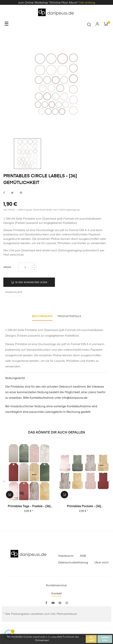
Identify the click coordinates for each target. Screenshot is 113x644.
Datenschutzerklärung (73, 562)
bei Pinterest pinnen (21, 193)
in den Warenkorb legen (29, 282)
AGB (83, 555)
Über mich (101, 562)
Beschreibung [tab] (42, 316)
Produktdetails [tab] (70, 316)
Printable (19, 230)
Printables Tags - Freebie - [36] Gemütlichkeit (29, 506)
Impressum (66, 555)
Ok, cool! (91, 639)
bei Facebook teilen (4, 193)
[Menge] (25, 267)
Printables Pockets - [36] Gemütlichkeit (84, 506)
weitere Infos (105, 639)
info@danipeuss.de (75, 397)
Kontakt (57, 593)
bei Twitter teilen (12, 193)
